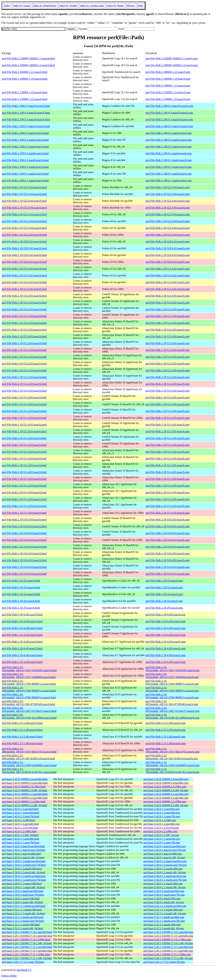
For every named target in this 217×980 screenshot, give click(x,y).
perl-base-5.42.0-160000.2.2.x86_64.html (25, 805)
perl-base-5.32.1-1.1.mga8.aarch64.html (24, 906)
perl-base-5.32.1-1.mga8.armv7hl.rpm (164, 921)
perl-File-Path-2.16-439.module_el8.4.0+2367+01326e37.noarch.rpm (172, 709)
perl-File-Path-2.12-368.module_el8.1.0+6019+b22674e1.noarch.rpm (172, 771)
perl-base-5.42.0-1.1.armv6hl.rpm (162, 839)
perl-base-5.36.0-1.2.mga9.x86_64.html (23, 872)
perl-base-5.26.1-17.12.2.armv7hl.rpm (164, 962)
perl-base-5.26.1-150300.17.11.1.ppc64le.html (27, 951)
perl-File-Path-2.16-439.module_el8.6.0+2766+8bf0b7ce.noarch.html (29, 682)
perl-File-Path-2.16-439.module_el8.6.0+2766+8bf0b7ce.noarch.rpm (172, 682)
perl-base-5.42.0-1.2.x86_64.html (20, 835)
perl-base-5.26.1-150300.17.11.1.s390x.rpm (167, 954)
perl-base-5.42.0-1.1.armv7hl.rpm (162, 843)
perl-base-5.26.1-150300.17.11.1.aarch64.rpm (168, 947)
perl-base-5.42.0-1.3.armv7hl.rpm (162, 816)
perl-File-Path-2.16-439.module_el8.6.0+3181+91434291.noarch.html (29, 669)
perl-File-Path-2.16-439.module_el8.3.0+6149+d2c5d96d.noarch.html (29, 716)
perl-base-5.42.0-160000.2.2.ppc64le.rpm (166, 798)
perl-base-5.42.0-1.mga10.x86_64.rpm (164, 857)
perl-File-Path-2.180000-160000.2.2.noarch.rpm (172, 65)
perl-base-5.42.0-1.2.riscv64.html (20, 828)
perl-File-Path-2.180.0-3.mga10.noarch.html (26, 106)
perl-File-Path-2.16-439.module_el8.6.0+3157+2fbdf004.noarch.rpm (172, 676)
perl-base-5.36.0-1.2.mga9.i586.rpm (163, 869)
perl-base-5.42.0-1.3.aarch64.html (20, 809)
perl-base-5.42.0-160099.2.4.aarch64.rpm (166, 779)
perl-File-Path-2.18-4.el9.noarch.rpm (165, 615)
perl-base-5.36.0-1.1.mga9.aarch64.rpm (165, 876)
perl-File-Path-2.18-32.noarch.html (21, 594)
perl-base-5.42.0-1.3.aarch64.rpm (162, 809)
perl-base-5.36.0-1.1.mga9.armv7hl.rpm (165, 880)
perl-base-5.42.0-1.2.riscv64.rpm (161, 828)
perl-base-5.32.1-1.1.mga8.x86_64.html (23, 913)
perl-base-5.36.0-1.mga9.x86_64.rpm (164, 902)
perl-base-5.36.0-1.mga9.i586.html (21, 899)
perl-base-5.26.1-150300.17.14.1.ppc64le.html (27, 936)
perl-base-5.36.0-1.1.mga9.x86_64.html (23, 887)
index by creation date (92, 6)
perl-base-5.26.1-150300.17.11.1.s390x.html (26, 954)
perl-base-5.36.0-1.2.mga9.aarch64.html (24, 861)
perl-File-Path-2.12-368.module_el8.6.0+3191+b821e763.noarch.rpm (172, 750)
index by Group (22, 6)
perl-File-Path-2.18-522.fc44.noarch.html (24, 187)
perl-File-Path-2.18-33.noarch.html (21, 581)
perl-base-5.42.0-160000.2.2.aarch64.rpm (166, 794)
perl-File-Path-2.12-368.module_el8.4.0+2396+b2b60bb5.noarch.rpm (172, 764)
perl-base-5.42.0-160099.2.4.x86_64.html (25, 790)
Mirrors (131, 6)
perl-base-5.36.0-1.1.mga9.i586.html (22, 884)
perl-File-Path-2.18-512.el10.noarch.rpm (167, 296)
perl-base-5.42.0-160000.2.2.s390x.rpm (165, 802)
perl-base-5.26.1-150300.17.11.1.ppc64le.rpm (168, 951)
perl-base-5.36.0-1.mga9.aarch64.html (23, 891)
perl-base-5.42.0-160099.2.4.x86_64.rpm (166, 790)
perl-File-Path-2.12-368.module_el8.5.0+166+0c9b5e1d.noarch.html (28, 757)
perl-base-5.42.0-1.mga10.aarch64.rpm (164, 846)
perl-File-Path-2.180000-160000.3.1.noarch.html (28, 58)
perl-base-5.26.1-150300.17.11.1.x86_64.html (27, 958)
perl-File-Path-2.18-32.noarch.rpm (164, 594)
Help (140, 6)
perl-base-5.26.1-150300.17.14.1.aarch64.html (27, 932)
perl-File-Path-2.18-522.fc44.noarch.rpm (168, 187)
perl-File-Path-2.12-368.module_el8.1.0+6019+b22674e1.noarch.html (29, 771)
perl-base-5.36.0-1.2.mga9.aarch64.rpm (165, 861)
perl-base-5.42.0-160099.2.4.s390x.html (24, 787)
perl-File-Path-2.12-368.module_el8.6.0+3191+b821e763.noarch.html (29, 750)
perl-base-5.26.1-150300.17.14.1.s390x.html (26, 940)
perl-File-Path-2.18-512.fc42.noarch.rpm (168, 269)
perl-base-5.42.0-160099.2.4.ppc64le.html (25, 783)
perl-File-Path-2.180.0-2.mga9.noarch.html (25, 133)
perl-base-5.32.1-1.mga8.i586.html (21, 925)
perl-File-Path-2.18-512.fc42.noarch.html (24, 269)
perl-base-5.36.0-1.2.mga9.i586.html (22, 869)
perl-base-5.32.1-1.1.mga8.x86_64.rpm (165, 913)
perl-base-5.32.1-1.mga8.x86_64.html (22, 928)
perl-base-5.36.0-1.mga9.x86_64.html (22, 902)
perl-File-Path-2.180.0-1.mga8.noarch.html (25, 160)
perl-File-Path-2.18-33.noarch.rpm (164, 581)
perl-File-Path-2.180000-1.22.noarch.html (25, 72)
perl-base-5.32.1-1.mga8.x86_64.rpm (164, 928)
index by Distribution (45, 6)
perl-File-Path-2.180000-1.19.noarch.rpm (168, 79)
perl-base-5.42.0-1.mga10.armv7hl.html (24, 850)
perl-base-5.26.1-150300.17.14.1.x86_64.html (27, 943)
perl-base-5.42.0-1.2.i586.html (18, 820)
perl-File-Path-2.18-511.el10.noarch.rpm (167, 398)
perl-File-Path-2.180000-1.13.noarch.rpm (168, 86)
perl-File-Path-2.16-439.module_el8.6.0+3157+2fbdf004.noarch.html (29, 676)
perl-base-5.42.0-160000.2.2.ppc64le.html (25, 798)
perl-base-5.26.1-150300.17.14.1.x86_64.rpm (168, 943)
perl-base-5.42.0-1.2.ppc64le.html (20, 824)
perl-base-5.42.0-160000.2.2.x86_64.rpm (166, 805)
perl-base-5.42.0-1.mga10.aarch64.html (23, 846)
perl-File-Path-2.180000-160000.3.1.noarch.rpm (172, 58)
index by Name (115, 6)
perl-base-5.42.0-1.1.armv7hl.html (21, 843)
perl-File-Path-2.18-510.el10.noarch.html (24, 520)
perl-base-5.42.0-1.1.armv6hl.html (21, 839)
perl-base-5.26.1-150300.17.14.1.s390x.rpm (167, 940)
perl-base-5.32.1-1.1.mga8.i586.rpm (163, 910)
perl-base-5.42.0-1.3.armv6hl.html (21, 813)
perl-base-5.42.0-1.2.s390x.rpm (160, 831)
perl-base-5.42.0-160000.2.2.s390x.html (24, 802)
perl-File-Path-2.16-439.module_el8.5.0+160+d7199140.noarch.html (29, 703)
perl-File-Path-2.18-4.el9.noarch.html (22, 615)
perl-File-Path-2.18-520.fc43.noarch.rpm (168, 242)
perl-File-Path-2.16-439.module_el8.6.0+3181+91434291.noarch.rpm (172, 669)
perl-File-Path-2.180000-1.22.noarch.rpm (168, 72)
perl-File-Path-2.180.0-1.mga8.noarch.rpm (168, 160)
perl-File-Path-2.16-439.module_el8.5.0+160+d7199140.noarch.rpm (172, 703)
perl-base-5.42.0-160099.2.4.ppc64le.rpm (166, 783)
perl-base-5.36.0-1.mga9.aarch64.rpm (164, 891)
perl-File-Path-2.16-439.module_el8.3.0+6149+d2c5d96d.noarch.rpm (172, 716)
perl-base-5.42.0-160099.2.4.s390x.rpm (165, 787)
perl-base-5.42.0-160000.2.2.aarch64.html (25, 794)
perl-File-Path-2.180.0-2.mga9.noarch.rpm (168, 133)
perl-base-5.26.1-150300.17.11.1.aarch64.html (27, 947)
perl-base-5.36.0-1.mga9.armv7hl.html (23, 895)
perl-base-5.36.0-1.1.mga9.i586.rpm (163, 884)
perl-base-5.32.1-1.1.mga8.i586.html (22, 910)
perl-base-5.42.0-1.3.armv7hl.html (21, 816)
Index (7, 6)
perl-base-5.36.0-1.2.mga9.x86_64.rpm (165, 872)
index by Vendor (68, 6)
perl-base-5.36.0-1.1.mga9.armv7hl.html (24, 880)
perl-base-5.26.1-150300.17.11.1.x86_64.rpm (168, 958)
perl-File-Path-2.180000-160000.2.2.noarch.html (28, 65)
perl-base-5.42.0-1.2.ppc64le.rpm (162, 824)
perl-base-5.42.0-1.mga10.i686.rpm (163, 854)
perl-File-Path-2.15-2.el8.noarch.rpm (165, 723)
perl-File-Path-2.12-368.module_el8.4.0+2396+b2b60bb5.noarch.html (29, 764)
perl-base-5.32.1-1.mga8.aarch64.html (23, 917)
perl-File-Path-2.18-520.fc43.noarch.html (24, 242)
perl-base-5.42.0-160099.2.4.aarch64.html (25, 779)
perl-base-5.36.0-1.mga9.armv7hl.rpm (164, 895)
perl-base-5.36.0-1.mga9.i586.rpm (162, 899)
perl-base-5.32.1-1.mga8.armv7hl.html (23, 921)
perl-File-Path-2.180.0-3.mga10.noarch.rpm (169, 106)
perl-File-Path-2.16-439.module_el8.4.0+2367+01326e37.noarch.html (29, 709)
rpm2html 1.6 (24, 970)
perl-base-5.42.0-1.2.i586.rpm (160, 820)
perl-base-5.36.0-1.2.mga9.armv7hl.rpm (165, 865)
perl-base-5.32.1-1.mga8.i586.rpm (162, 925)
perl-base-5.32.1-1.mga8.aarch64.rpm (164, 917)
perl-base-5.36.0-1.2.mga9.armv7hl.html (24, 865)
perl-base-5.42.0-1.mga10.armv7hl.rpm (165, 850)
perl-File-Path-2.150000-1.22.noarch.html (25, 92)
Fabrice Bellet (9, 976)
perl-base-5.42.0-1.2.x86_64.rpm (161, 835)
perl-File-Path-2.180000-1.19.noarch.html (25, 79)
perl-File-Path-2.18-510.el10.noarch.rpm (167, 520)
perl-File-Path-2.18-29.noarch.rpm (164, 608)
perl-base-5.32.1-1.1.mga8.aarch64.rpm (165, 906)
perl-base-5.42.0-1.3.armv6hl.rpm (162, 813)
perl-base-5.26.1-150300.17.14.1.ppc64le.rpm (168, 936)
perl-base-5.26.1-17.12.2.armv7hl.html (23, 962)
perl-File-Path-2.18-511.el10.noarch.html (24, 398)
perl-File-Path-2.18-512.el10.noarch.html (24, 296)
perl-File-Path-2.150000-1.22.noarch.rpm (168, 92)
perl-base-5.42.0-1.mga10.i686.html (21, 854)
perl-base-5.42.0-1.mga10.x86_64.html (23, 857)
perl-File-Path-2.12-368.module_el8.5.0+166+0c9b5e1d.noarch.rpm (172, 757)
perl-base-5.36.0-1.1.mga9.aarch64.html (24, 876)
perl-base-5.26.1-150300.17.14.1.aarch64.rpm (168, 932)
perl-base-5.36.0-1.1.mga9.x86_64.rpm (165, 887)
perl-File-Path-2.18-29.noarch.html (21, 608)
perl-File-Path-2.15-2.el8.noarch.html (22, 723)
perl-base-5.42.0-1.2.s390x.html (19, 831)
